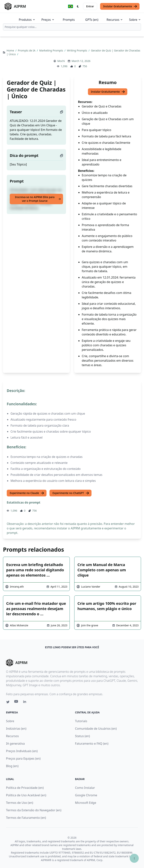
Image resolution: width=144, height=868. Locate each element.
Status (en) (82, 736)
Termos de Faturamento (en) (26, 818)
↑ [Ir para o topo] (134, 858)
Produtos (27, 20)
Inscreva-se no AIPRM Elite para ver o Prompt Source (38, 199)
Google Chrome (86, 795)
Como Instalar (85, 788)
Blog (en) (12, 766)
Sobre (135, 20)
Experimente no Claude (27, 493)
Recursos (115, 20)
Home (11, 50)
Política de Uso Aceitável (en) (26, 795)
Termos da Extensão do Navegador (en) (34, 810)
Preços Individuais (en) (22, 751)
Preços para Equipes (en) (23, 758)
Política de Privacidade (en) (25, 788)
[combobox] (72, 27)
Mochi (61, 61)
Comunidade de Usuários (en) (96, 729)
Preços (48, 20)
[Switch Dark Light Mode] (78, 6)
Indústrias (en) (16, 729)
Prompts (69, 20)
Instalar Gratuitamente (120, 6)
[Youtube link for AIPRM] (16, 702)
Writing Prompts (77, 50)
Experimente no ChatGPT (71, 493)
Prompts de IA (27, 50)
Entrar (90, 6)
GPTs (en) (92, 20)
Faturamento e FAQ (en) (92, 744)
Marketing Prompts (51, 50)
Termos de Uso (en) (20, 803)
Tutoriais (81, 721)
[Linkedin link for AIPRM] (25, 702)
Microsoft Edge (86, 803)
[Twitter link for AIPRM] (8, 702)
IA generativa (15, 744)
